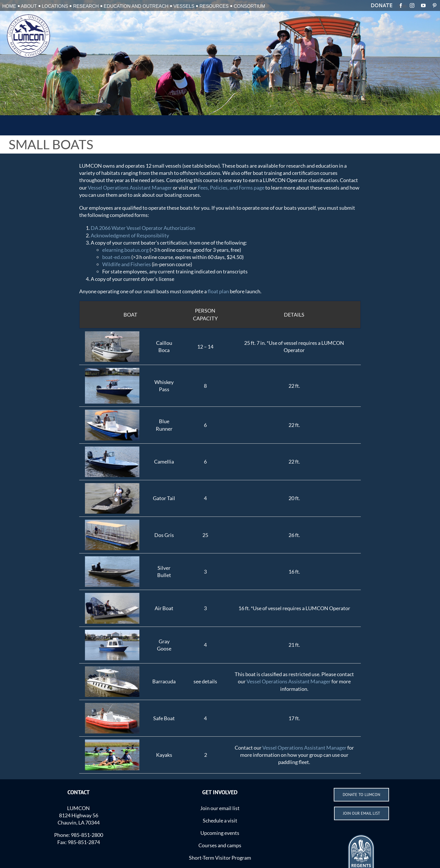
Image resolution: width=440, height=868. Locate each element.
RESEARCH (86, 6)
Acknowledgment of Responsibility (130, 235)
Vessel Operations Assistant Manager (130, 188)
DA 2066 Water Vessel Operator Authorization (143, 228)
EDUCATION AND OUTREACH (136, 6)
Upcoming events (220, 833)
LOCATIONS (55, 6)
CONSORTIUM (250, 6)
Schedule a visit (220, 820)
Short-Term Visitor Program (220, 858)
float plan (218, 291)
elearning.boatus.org (125, 250)
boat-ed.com (116, 257)
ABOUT (29, 6)
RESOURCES (214, 6)
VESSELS (184, 6)
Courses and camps (220, 845)
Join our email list (220, 808)
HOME (9, 6)
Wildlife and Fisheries (127, 264)
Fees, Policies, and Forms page (231, 188)
